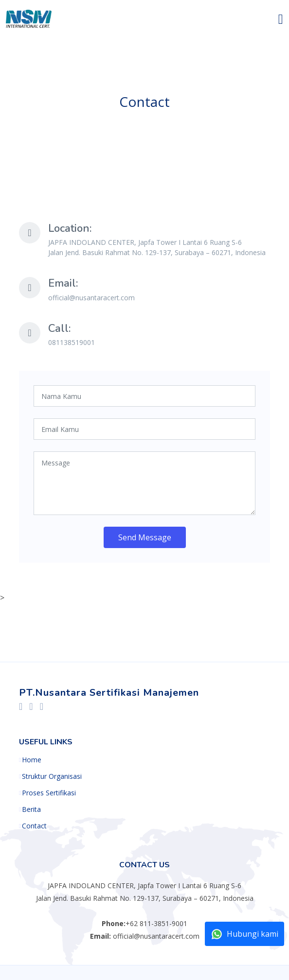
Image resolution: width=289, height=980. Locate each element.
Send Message (145, 537)
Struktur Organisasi (52, 776)
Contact (34, 826)
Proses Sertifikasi (49, 793)
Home (32, 760)
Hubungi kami (244, 934)
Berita (31, 809)
